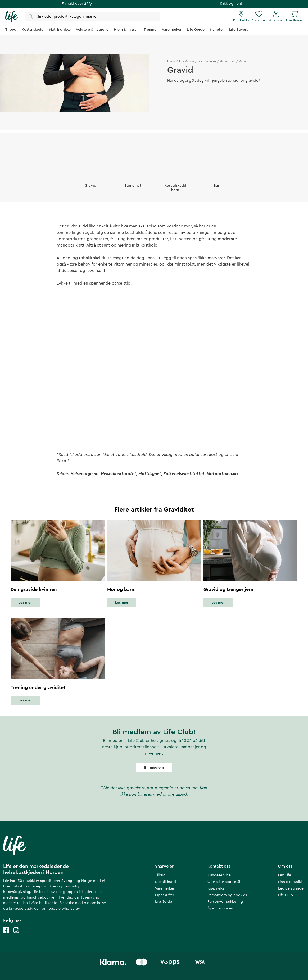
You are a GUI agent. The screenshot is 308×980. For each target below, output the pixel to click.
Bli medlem (154, 768)
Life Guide (187, 61)
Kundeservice (219, 875)
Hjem (171, 61)
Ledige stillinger (291, 888)
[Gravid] (90, 170)
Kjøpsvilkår (217, 888)
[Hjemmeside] (12, 16)
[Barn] (218, 170)
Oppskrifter (165, 895)
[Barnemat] (133, 170)
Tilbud (160, 875)
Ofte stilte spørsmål (224, 882)
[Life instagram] (16, 935)
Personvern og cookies (227, 895)
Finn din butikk (290, 882)
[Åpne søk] (93, 16)
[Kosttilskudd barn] (175, 173)
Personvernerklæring (225, 902)
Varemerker (165, 888)
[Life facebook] (6, 935)
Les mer (25, 603)
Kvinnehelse (207, 61)
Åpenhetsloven (220, 908)
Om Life (285, 875)
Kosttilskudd (166, 882)
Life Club (286, 895)
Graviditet (228, 61)
